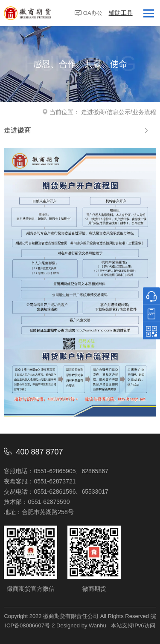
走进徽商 (93, 112)
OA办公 (93, 13)
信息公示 (119, 112)
